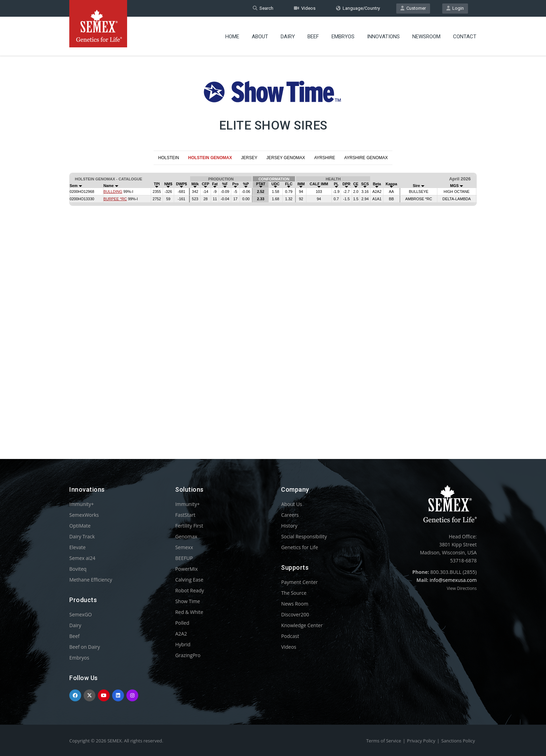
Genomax (186, 536)
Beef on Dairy (85, 647)
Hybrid (183, 644)
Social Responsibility (304, 536)
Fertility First (189, 526)
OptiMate (80, 526)
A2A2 (181, 634)
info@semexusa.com (453, 580)
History (289, 526)
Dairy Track (82, 536)
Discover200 (295, 614)
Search (263, 8)
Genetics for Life (299, 547)
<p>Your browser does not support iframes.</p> (273, 300)
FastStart (185, 515)
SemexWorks (84, 515)
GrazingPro (188, 655)
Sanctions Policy (458, 741)
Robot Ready (190, 590)
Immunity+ (82, 504)
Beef (313, 37)
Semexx (184, 547)
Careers (290, 515)
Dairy (288, 37)
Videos (305, 8)
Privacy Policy (421, 741)
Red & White (189, 612)
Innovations (383, 37)
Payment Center (299, 582)
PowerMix (186, 569)
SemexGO (81, 614)
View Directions (462, 588)
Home (232, 37)
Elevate (77, 547)
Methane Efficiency (91, 580)
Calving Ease (189, 580)
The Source (294, 593)
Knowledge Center (302, 625)
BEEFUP (184, 558)
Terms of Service (384, 741)
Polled (182, 623)
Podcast (290, 636)
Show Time (188, 601)
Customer (413, 8)
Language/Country (358, 8)
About (260, 37)
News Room (295, 604)
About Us (291, 504)
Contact (465, 37)
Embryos (343, 37)
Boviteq (78, 569)
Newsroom (426, 37)
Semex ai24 (82, 558)
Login (455, 8)
